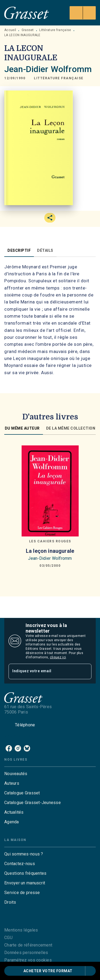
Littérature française (55, 30)
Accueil (10, 30)
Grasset (28, 30)
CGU (8, 938)
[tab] (19, 250)
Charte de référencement (28, 945)
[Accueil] (27, 13)
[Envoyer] (85, 671)
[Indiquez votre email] (43, 671)
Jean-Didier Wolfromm (48, 69)
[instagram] (18, 748)
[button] (59, 78)
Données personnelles (26, 953)
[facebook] (9, 748)
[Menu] (83, 13)
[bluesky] (27, 748)
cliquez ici (58, 657)
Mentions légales (21, 930)
